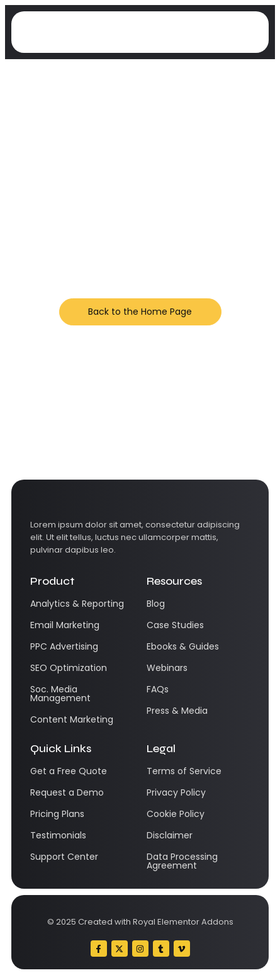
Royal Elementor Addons (183, 922)
